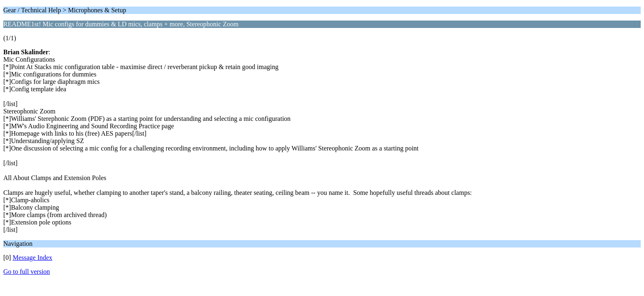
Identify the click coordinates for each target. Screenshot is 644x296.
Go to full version (27, 272)
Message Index (33, 258)
